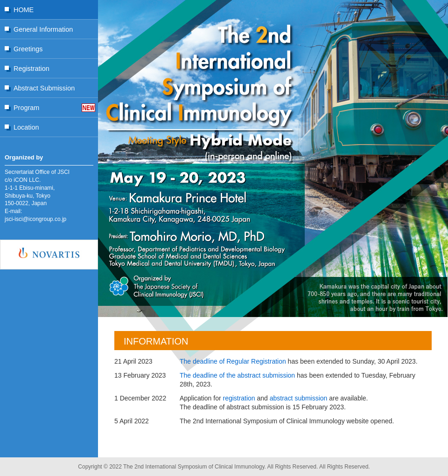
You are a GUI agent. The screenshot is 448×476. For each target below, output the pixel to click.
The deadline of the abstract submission (237, 375)
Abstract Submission (44, 88)
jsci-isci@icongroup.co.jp (35, 219)
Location (26, 127)
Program (26, 108)
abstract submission (299, 398)
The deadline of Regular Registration (233, 361)
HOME (24, 10)
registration (239, 398)
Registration (31, 69)
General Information (43, 29)
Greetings (28, 49)
